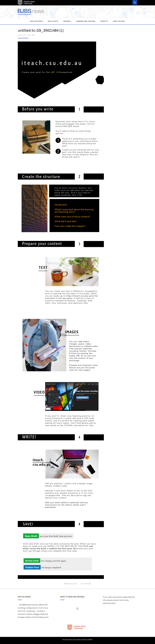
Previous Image (72, 584)
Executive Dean (36, 21)
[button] (61, 310)
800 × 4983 (32, 35)
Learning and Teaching (86, 21)
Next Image (85, 584)
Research (67, 21)
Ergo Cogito (53, 21)
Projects (104, 21)
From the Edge (119, 21)
